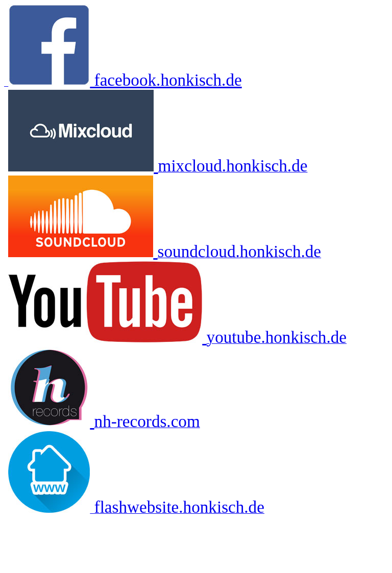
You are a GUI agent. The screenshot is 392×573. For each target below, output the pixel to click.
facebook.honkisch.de (166, 80)
